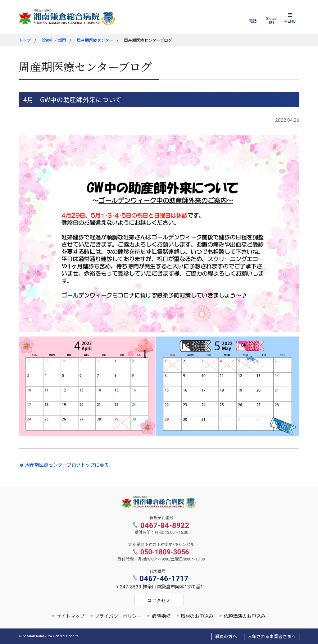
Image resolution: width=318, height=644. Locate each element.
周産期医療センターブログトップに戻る (67, 465)
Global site (271, 20)
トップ (25, 41)
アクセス (161, 601)
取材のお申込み (197, 616)
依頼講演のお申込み (245, 616)
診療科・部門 (54, 41)
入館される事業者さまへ (272, 637)
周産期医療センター (95, 41)
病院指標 (161, 616)
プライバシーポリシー (118, 616)
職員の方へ (226, 637)
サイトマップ (70, 616)
